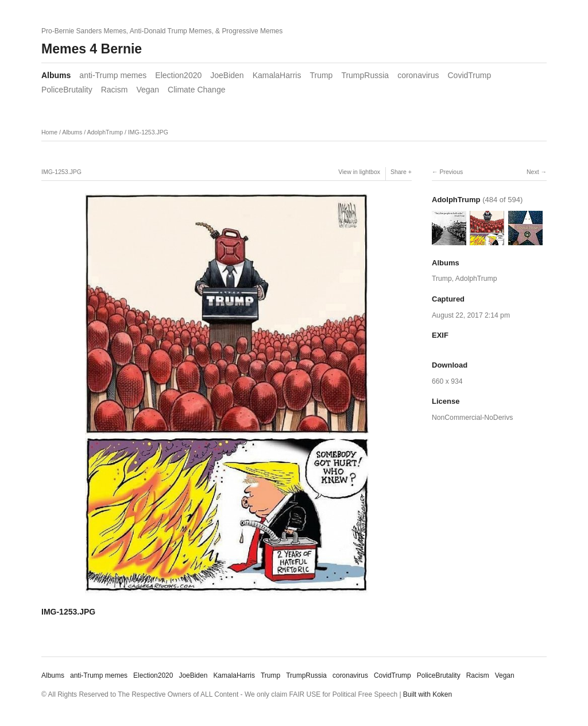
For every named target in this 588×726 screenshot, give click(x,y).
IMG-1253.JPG (148, 132)
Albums (56, 75)
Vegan (148, 90)
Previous (451, 172)
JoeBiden (227, 75)
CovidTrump (470, 75)
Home (49, 132)
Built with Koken (428, 694)
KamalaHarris (277, 75)
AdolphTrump (105, 132)
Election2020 (178, 75)
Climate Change (196, 90)
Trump (321, 75)
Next (533, 172)
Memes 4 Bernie (92, 49)
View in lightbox (359, 172)
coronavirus (418, 75)
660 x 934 (447, 381)
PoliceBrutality (67, 90)
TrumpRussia (365, 75)
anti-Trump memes (113, 75)
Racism (115, 90)
